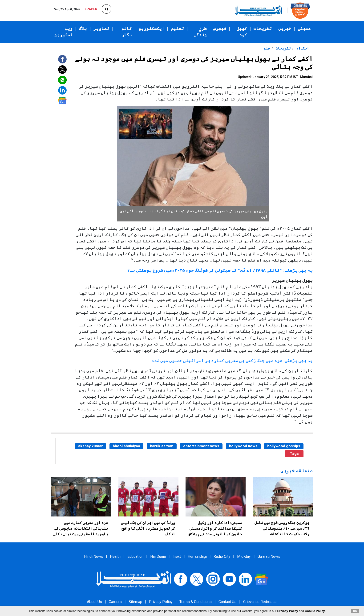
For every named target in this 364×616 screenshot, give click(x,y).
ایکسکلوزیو (151, 29)
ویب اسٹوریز (63, 32)
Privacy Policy (161, 602)
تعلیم (177, 29)
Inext (177, 556)
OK (355, 611)
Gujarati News (269, 556)
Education (135, 556)
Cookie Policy (315, 611)
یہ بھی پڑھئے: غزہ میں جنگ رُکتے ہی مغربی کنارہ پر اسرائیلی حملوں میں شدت (232, 361)
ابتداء (302, 48)
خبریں (285, 29)
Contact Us (227, 602)
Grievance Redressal (260, 602)
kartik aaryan (162, 446)
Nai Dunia (158, 556)
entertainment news (201, 446)
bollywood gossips (284, 446)
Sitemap (135, 602)
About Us (94, 602)
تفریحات (263, 29)
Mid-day (244, 556)
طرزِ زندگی (200, 32)
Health (115, 556)
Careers (115, 602)
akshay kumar (91, 446)
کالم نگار (127, 32)
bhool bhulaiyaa (126, 446)
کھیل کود (242, 32)
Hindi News (94, 556)
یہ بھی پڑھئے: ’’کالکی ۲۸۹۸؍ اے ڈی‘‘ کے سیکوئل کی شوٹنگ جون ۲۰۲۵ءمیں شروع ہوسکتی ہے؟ (220, 270)
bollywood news (243, 446)
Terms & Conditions (196, 602)
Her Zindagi (197, 556)
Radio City (222, 556)
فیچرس (220, 29)
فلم (267, 48)
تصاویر (101, 29)
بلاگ (83, 29)
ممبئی (304, 29)
